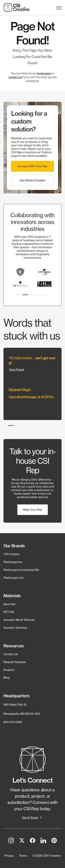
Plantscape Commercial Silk (21, 570)
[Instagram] (11, 841)
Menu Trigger (59, 8)
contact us (15, 77)
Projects (9, 670)
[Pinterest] (54, 841)
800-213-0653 (13, 722)
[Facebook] (33, 841)
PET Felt (9, 612)
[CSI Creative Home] (16, 7)
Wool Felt (9, 604)
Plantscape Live (14, 578)
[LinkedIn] (43, 841)
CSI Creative (11, 554)
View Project (17, 370)
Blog (6, 678)
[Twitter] (22, 841)
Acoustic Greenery (15, 628)
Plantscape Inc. (13, 562)
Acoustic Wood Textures (19, 620)
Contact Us (11, 654)
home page (44, 73)
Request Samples (15, 662)
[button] (32, 166)
